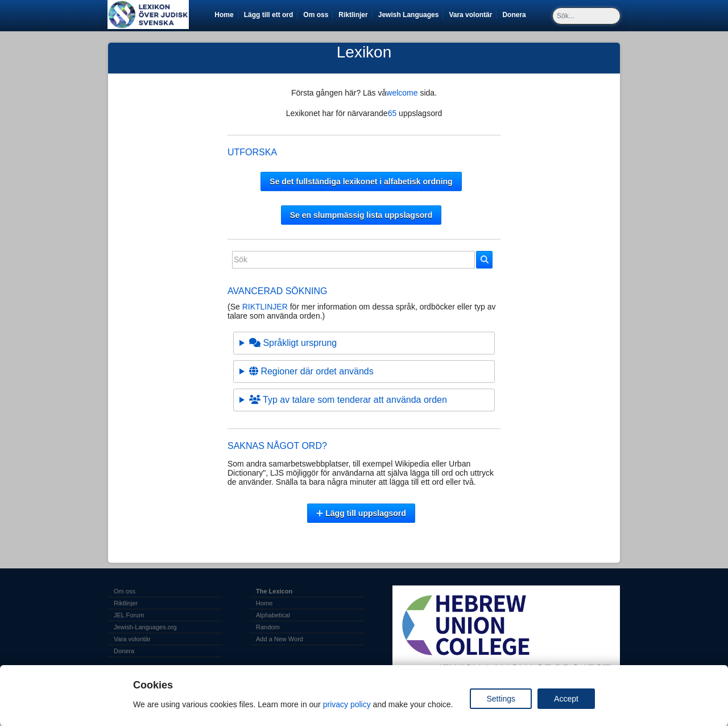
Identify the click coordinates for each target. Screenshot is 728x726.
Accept (566, 699)
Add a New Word (280, 639)
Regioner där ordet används (311, 371)
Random (268, 627)
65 (392, 113)
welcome (403, 93)
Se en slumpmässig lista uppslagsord (361, 215)
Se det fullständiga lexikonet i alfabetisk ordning (361, 181)
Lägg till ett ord (269, 15)
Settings (501, 699)
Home (224, 15)
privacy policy (347, 704)
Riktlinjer (353, 15)
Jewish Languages (411, 15)
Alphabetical (273, 615)
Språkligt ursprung (293, 343)
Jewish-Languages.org (145, 627)
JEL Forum (129, 615)
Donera (516, 15)
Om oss (316, 15)
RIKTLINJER (265, 307)
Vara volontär (472, 15)
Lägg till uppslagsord (361, 513)
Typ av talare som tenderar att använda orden (348, 400)
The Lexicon (274, 591)
